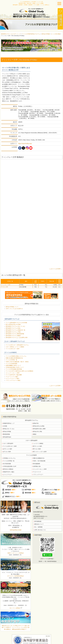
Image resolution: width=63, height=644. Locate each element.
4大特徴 (5, 426)
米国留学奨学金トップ (9, 423)
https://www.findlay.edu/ (25, 144)
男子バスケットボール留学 (40, 452)
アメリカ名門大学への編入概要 (14, 375)
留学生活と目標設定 (8, 469)
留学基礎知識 (38, 521)
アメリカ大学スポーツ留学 (13, 349)
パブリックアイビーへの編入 (13, 380)
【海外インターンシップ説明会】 (16, 553)
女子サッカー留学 (7, 449)
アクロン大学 (5, 287)
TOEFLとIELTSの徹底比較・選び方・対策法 (17, 362)
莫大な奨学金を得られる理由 (13, 324)
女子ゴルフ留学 (7, 452)
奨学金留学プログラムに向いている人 (15, 326)
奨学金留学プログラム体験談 (13, 336)
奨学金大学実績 (46, 34)
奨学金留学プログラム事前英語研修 (15, 334)
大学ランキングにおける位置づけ (14, 309)
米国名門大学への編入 (9, 472)
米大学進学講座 (7, 464)
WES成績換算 (36, 464)
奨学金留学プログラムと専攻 (13, 332)
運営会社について (39, 524)
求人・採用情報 (38, 527)
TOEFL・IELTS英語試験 (39, 461)
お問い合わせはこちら (40, 530)
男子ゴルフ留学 (37, 449)
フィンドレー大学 (6, 285)
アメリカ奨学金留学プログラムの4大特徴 (16, 323)
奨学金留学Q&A (7, 437)
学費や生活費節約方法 (39, 458)
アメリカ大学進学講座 (11, 364)
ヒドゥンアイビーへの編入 (13, 378)
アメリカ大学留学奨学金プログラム (31, 34)
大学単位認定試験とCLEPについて (15, 367)
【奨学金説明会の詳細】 (16, 530)
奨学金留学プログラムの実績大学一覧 (15, 330)
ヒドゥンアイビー (7, 475)
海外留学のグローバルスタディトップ (11, 34)
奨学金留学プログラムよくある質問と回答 (17, 337)
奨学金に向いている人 (9, 429)
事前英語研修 (6, 434)
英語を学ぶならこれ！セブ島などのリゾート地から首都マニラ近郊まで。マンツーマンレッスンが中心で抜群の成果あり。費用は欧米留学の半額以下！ (16, 627)
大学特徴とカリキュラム (9, 458)
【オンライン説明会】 (16, 608)
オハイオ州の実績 (56, 34)
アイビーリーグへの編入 (12, 377)
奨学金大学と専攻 (37, 432)
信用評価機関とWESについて (13, 365)
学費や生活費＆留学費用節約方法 (14, 358)
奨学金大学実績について (12, 307)
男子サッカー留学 (37, 446)
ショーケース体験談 (38, 443)
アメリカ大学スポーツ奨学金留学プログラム (17, 345)
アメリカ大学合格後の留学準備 (14, 369)
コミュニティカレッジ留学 (13, 373)
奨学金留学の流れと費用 (39, 429)
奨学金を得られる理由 (39, 426)
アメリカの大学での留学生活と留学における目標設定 (19, 371)
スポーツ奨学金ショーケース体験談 (15, 347)
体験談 (35, 434)
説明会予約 (36, 423)
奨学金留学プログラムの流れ (13, 328)
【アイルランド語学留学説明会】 (16, 576)
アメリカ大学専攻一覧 (11, 360)
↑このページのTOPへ (55, 269)
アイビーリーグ (37, 472)
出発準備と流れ (37, 466)
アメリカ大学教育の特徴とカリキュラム (16, 356)
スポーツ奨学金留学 (8, 443)
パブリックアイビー (38, 475)
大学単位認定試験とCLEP (10, 466)
